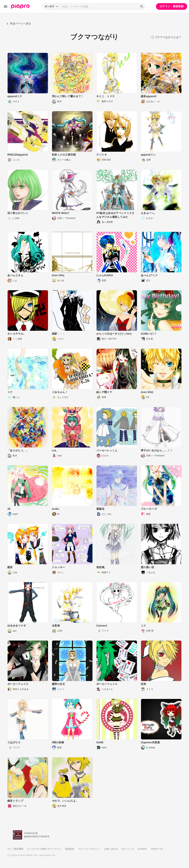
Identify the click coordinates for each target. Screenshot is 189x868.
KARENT (142, 849)
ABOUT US (157, 849)
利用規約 (69, 849)
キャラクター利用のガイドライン (44, 849)
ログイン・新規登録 (172, 6)
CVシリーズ (128, 849)
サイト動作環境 (15, 849)
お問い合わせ (111, 849)
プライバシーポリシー (89, 849)
